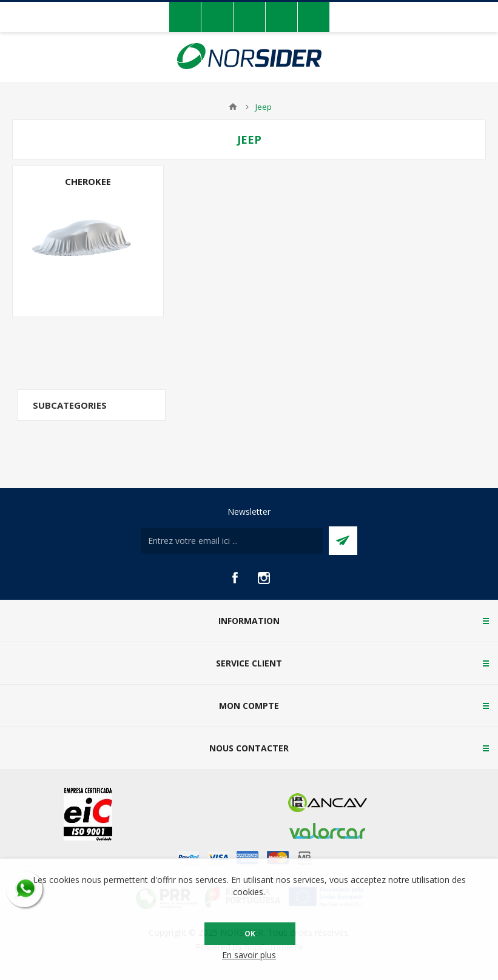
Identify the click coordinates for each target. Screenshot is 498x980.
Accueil (233, 107)
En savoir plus (249, 955)
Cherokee (88, 181)
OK (250, 934)
